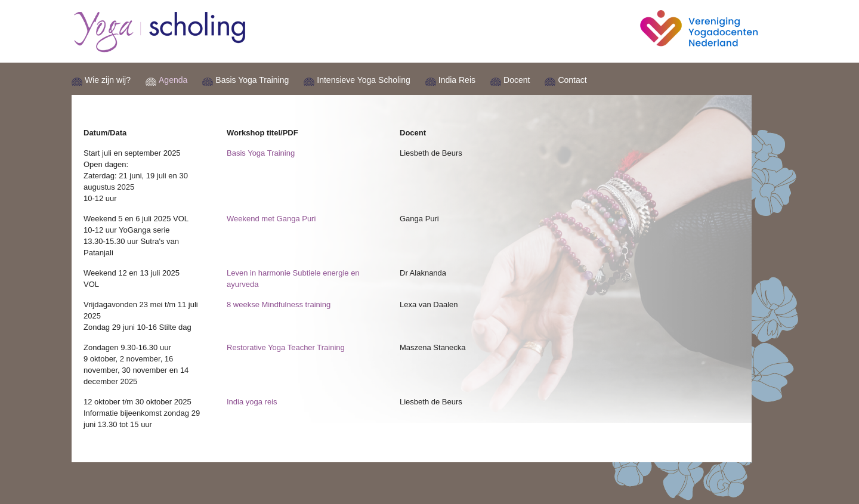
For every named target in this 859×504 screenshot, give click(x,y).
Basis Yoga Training (252, 80)
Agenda (173, 80)
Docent (517, 80)
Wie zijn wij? (108, 80)
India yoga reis (252, 402)
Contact (572, 80)
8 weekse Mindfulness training (279, 304)
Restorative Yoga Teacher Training (286, 347)
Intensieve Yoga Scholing (363, 80)
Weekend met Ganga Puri (271, 219)
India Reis (457, 80)
